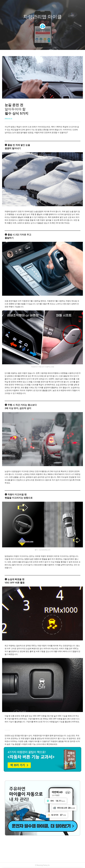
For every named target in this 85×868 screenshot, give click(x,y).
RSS (46, 45)
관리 (54, 45)
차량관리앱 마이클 (42, 17)
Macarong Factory (42, 865)
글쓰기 (31, 45)
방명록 (39, 45)
